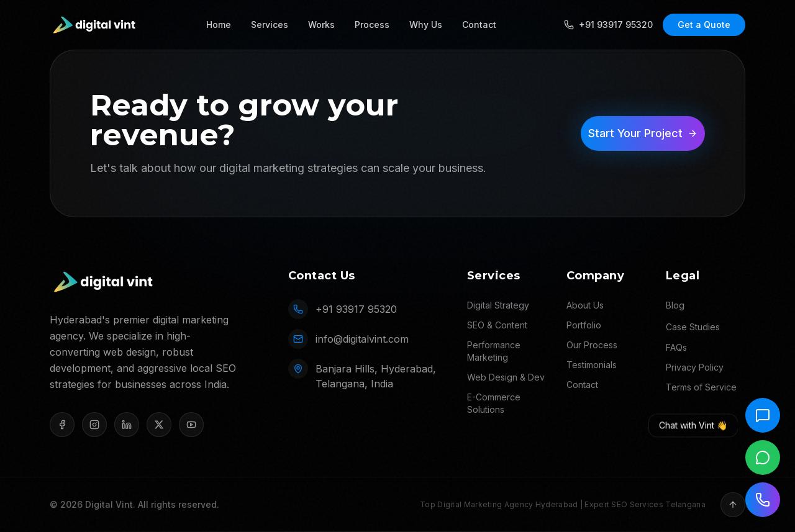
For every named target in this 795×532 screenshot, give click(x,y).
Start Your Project (643, 133)
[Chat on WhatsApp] (763, 458)
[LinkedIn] (127, 425)
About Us (585, 305)
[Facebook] (62, 425)
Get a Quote (704, 25)
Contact (479, 25)
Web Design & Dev (506, 377)
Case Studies (693, 327)
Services (270, 25)
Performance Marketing (494, 351)
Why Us (426, 25)
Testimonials (592, 365)
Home (219, 25)
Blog (675, 305)
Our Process (592, 345)
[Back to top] (733, 505)
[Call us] (763, 500)
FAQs (676, 347)
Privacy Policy (695, 367)
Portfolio (584, 325)
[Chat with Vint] (763, 415)
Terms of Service (701, 387)
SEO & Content (497, 325)
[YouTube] (191, 425)
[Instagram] (94, 425)
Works (321, 25)
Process (372, 25)
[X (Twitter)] (159, 425)
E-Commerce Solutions (494, 403)
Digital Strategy (498, 305)
